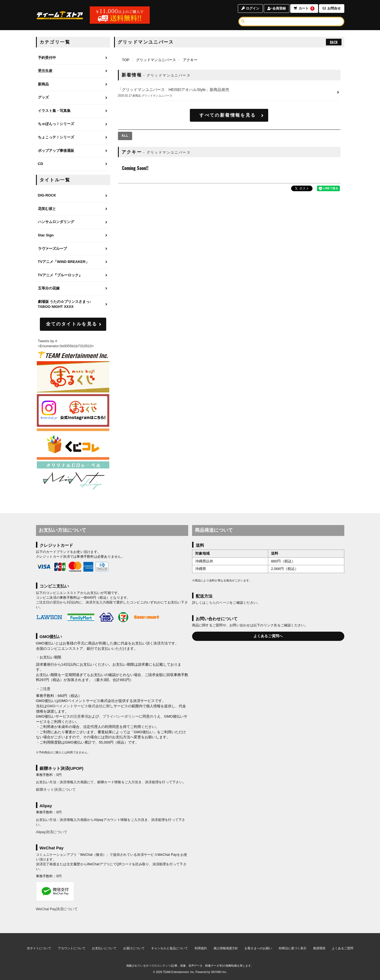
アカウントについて (72, 948)
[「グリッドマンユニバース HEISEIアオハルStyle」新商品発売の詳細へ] (229, 93)
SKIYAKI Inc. (219, 972)
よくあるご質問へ (268, 636)
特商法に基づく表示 (293, 948)
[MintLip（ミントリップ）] (73, 477)
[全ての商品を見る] (125, 136)
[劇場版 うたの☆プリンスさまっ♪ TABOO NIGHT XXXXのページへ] (73, 305)
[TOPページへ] (60, 15)
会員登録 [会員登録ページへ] (276, 8)
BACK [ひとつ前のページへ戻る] (334, 42)
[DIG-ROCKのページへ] (73, 196)
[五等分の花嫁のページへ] (73, 289)
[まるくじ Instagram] (73, 410)
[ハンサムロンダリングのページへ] (73, 222)
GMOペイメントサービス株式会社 (75, 706)
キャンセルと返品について (170, 948)
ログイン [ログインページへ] (250, 8)
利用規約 (201, 948)
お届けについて (134, 948)
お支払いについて (104, 948)
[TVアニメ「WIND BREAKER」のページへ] (73, 262)
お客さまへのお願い (258, 948)
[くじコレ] (73, 444)
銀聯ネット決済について (56, 789)
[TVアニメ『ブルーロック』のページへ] (73, 275)
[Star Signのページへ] (73, 236)
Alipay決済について (52, 832)
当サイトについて (39, 948)
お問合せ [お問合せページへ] (332, 8)
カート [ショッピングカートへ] (304, 9)
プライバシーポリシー (121, 716)
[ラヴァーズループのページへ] (73, 249)
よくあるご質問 (343, 948)
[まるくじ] (73, 377)
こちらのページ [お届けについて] (217, 603)
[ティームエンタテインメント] (73, 355)
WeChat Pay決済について (57, 909)
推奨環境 (319, 948)
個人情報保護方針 (226, 948)
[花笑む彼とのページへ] (73, 209)
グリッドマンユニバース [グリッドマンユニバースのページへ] (156, 60)
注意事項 (81, 716)
